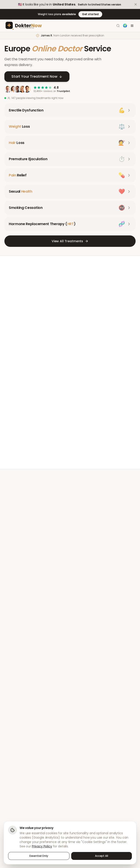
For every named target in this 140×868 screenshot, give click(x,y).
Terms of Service (86, 770)
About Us (81, 710)
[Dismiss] (136, 4)
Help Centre (13, 762)
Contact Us (12, 770)
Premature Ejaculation (20, 733)
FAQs (8, 777)
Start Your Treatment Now (37, 76)
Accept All (102, 856)
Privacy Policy (84, 762)
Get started (90, 14)
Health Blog (82, 741)
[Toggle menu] (132, 26)
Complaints (83, 785)
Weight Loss (13, 718)
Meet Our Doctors (35, 491)
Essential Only (39, 856)
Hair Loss (11, 725)
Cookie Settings (85, 792)
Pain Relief (12, 741)
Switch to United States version (99, 5)
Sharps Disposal (86, 777)
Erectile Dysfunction (18, 710)
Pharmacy (82, 733)
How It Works (83, 718)
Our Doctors (83, 725)
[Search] (118, 26)
